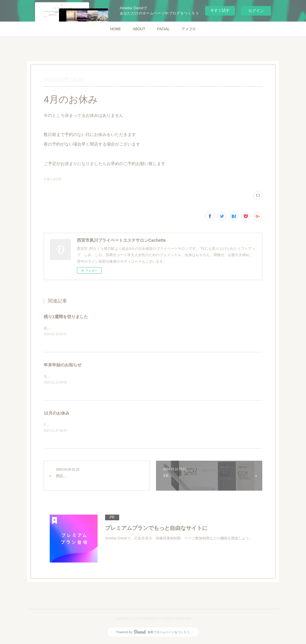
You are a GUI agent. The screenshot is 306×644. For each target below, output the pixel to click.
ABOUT (139, 29)
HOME (116, 29)
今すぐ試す (220, 10)
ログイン (256, 11)
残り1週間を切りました (66, 317)
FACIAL (163, 29)
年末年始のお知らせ (63, 365)
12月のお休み (57, 414)
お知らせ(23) (52, 179)
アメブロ (189, 29)
